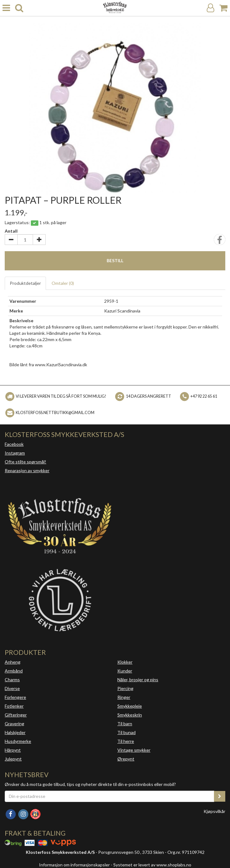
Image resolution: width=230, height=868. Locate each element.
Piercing (125, 688)
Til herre (126, 741)
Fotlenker (14, 706)
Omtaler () (63, 283)
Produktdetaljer (25, 283)
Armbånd (14, 671)
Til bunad (126, 732)
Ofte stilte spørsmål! (25, 462)
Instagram (15, 453)
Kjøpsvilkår (214, 811)
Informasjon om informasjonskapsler (74, 865)
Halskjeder (15, 732)
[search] (19, 8)
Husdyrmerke (18, 741)
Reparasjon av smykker (27, 470)
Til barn (125, 724)
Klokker (125, 662)
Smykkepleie (130, 706)
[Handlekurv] (223, 8)
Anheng (13, 662)
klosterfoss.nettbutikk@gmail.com (55, 413)
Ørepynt (126, 759)
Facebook (14, 444)
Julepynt (13, 759)
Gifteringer (16, 715)
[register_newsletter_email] (220, 796)
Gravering (14, 724)
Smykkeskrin (130, 715)
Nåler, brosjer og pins (138, 680)
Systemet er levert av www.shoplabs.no (152, 865)
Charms (12, 680)
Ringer (124, 697)
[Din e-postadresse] (109, 796)
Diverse (12, 688)
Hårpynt (13, 750)
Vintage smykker (134, 750)
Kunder (125, 671)
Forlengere (15, 697)
